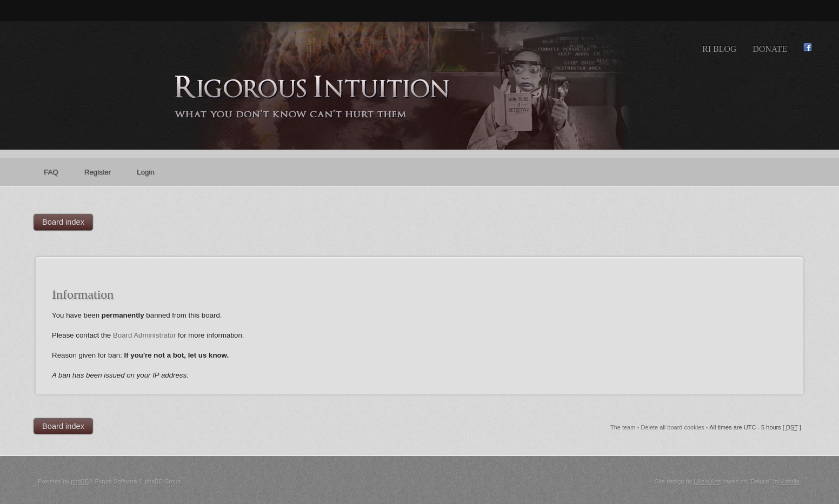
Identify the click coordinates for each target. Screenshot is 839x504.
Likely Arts (707, 481)
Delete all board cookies (672, 427)
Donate (770, 49)
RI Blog (719, 49)
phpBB (80, 481)
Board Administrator (145, 335)
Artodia (790, 481)
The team (623, 427)
